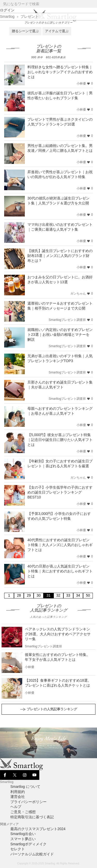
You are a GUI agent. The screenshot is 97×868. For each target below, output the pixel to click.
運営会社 (18, 797)
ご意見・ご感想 (23, 812)
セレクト (18, 849)
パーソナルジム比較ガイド (32, 854)
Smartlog (7, 16)
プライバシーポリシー (28, 802)
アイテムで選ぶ (57, 31)
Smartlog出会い (23, 834)
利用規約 (18, 792)
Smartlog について (25, 787)
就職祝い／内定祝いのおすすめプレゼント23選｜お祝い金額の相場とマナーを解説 (60, 335)
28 (19, 595)
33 (68, 595)
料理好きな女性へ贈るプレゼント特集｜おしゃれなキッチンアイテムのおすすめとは (60, 72)
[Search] (93, 4)
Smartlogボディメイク (28, 844)
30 (39, 595)
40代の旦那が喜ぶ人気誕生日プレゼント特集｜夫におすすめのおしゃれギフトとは (60, 571)
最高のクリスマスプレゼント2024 (38, 829)
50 (88, 595)
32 (58, 595)
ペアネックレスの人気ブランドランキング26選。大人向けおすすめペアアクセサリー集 (58, 634)
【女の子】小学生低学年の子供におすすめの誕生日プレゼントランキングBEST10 (60, 492)
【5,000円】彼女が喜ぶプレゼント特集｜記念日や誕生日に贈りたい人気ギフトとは (60, 440)
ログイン (7, 10)
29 (29, 595)
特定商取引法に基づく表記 (32, 817)
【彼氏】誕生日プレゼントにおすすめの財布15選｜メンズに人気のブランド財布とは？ (60, 256)
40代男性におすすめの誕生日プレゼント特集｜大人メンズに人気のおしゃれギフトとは (60, 545)
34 (78, 595)
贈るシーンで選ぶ (25, 31)
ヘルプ (16, 807)
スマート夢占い (23, 839)
